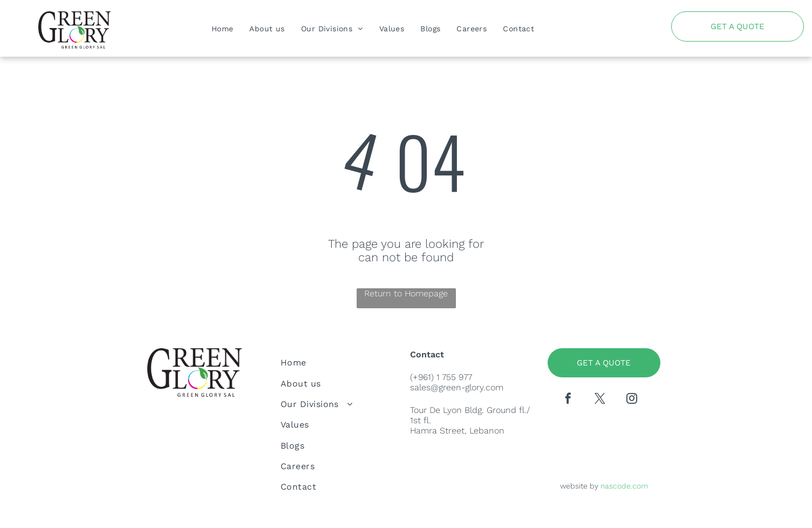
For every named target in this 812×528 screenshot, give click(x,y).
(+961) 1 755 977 (441, 377)
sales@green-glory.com (457, 387)
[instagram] (632, 400)
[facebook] (568, 400)
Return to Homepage (406, 293)
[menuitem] (223, 28)
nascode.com (624, 486)
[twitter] (600, 400)
